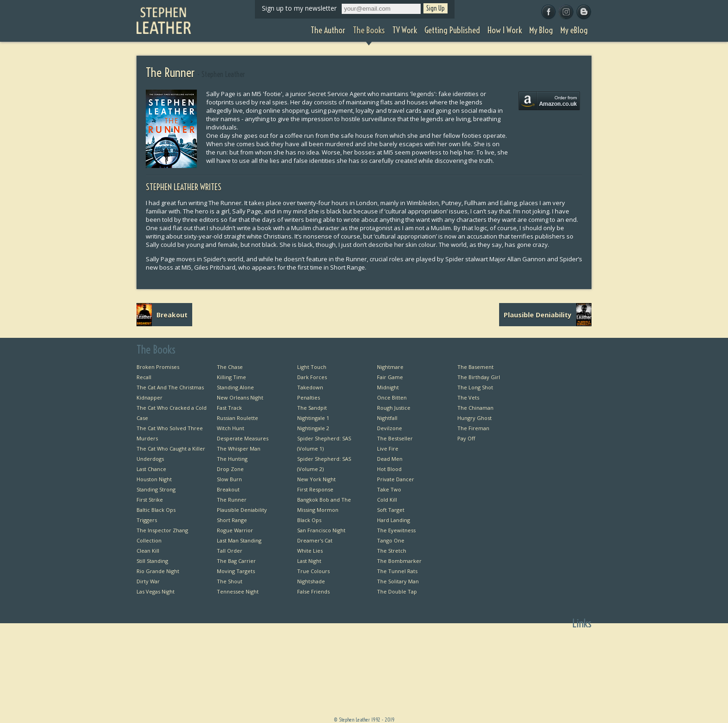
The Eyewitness (396, 530)
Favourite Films (572, 692)
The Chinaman (475, 408)
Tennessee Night (238, 591)
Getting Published (495, 681)
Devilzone (390, 428)
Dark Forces (312, 377)
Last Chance (151, 469)
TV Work (507, 671)
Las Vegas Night (156, 591)
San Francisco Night (321, 530)
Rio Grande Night (158, 571)
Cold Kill (387, 500)
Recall (144, 377)
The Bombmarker (399, 561)
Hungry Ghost (474, 418)
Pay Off (466, 438)
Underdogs (150, 459)
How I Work (504, 692)
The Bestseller (395, 438)
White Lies (310, 551)
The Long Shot (475, 387)
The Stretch (392, 551)
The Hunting (232, 459)
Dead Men (390, 459)
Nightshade (311, 581)
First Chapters (574, 641)
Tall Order (230, 551)
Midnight (388, 387)
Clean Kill (148, 551)
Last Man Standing (239, 540)
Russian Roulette (237, 418)
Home (510, 641)
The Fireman (473, 428)
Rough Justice (394, 408)
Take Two (389, 489)
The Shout (230, 581)
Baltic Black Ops (156, 510)
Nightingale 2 (313, 428)
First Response (315, 489)
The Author (504, 651)
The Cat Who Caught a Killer (171, 449)
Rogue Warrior (235, 530)
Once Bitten (392, 397)
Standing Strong (156, 489)
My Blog (508, 702)
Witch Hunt (231, 428)
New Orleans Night (240, 397)
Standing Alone (235, 387)
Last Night (309, 561)
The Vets (468, 397)
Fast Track (229, 408)
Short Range (232, 520)
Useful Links (577, 671)
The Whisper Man (239, 449)
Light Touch (312, 367)
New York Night (316, 479)
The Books (505, 661)
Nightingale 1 (313, 418)
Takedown (310, 387)
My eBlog (506, 712)
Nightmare (390, 367)
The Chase (230, 367)
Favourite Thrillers (569, 681)
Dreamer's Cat (315, 540)
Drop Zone (230, 469)
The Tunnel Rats (397, 571)
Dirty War (148, 581)
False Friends (313, 591)
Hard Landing (393, 520)
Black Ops (309, 520)
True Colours (313, 571)
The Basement (475, 367)
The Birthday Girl (479, 377)
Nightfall (387, 418)
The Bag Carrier (236, 561)
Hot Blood (389, 469)
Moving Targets (236, 571)
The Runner (232, 500)
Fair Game (390, 377)
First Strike (150, 500)
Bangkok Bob (575, 651)
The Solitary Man (398, 581)
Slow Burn (229, 479)
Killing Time (231, 377)
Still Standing (152, 561)
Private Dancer (396, 479)
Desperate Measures (243, 438)
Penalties (309, 397)
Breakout (228, 489)
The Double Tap (397, 591)
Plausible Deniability (242, 510)
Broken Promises (158, 367)
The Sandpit (312, 408)
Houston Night (154, 479)
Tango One (391, 540)
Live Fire (388, 449)
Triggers (147, 520)
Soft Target (391, 510)
